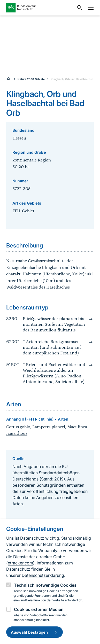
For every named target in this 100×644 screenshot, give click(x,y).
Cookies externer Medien (39, 609)
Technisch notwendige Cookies (45, 585)
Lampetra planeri (49, 427)
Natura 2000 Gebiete (31, 79)
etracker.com (20, 563)
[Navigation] (89, 8)
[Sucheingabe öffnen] (79, 8)
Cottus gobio (18, 427)
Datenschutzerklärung (43, 575)
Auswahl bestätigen (34, 632)
